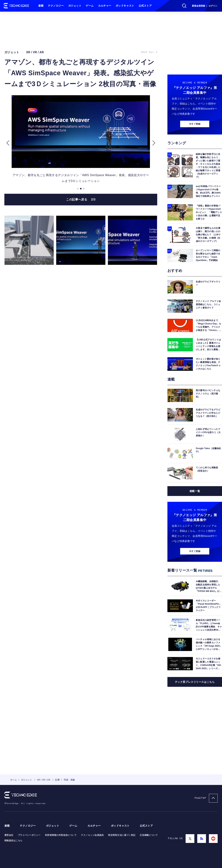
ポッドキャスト (125, 6)
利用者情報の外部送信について (61, 835)
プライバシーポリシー (29, 835)
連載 (41, 6)
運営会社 (9, 835)
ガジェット (75, 6)
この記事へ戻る (81, 199)
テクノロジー (56, 6)
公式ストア (145, 6)
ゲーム (90, 6)
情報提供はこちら (13, 841)
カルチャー (105, 6)
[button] (8, 143)
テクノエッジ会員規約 (92, 835)
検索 (184, 6)
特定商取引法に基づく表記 (122, 835)
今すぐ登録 (195, 124)
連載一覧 (195, 491)
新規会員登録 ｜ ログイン (205, 6)
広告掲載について (149, 835)
